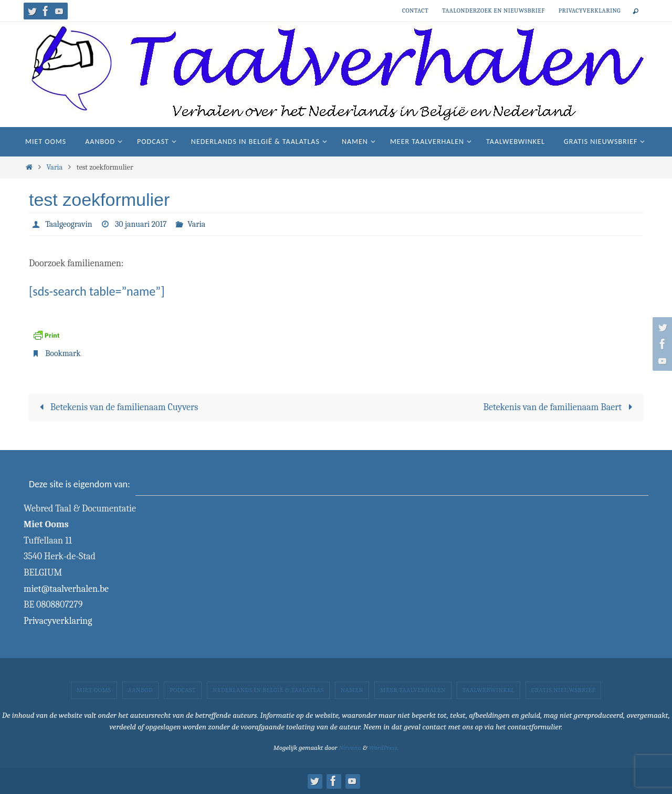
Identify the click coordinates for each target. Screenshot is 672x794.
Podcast (183, 690)
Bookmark (63, 353)
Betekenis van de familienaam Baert (560, 407)
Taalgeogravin (69, 224)
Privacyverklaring (590, 11)
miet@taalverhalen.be (66, 589)
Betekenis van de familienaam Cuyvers (117, 407)
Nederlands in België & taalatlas (268, 690)
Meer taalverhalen (413, 690)
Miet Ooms (94, 690)
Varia (54, 167)
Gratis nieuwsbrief (563, 690)
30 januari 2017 (141, 224)
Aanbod (140, 690)
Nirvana (350, 748)
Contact (415, 11)
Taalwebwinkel (489, 690)
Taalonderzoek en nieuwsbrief (493, 11)
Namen (352, 690)
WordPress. (384, 748)
